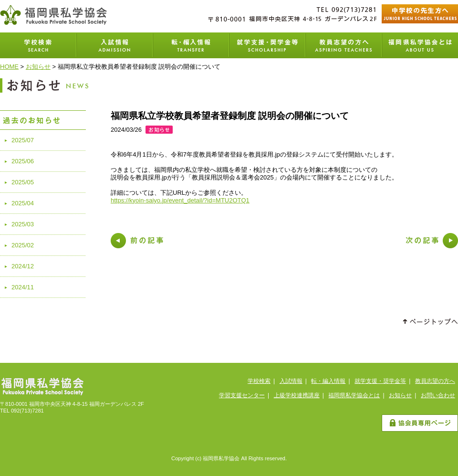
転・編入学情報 (191, 45)
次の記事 (432, 241)
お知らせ (38, 67)
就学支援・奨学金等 (267, 45)
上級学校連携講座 (297, 395)
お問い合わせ (438, 395)
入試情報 (114, 45)
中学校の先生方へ (420, 14)
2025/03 (23, 224)
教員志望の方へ (343, 45)
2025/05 (23, 182)
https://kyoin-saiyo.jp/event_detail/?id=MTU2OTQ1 (180, 200)
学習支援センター (242, 395)
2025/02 (23, 245)
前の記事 (137, 241)
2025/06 (23, 161)
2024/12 (23, 266)
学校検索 (38, 45)
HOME (9, 67)
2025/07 (23, 140)
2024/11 (23, 287)
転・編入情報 (328, 381)
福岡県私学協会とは (420, 45)
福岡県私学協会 (53, 15)
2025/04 (23, 203)
